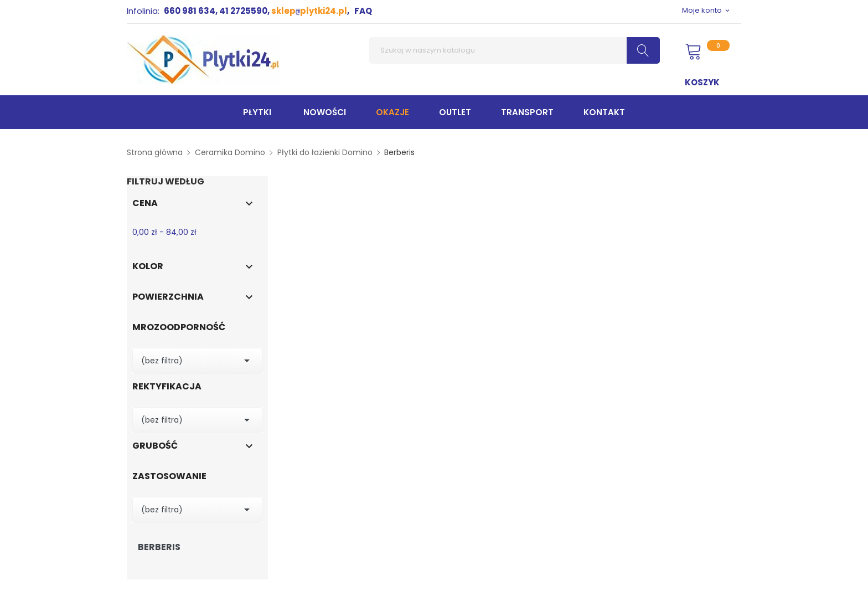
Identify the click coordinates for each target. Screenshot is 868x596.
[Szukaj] (515, 50)
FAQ (363, 11)
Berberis (159, 547)
